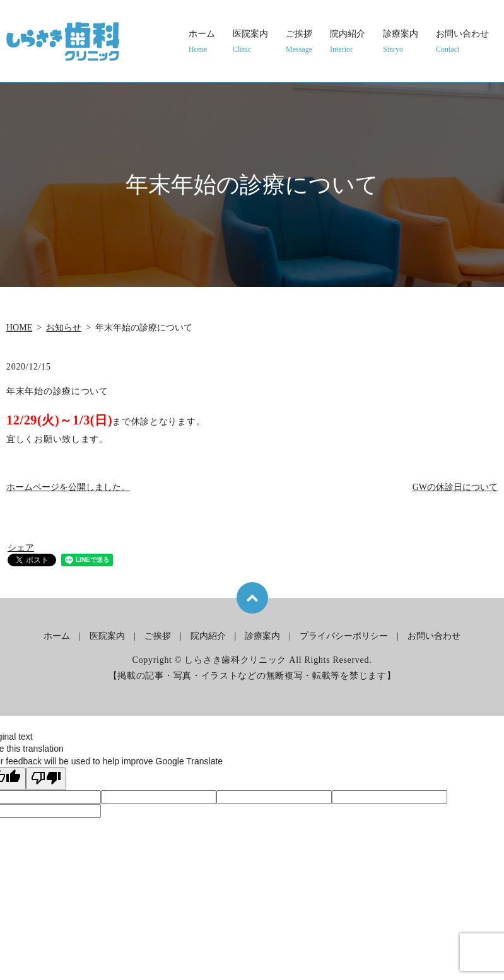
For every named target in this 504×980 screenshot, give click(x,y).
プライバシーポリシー (344, 636)
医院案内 (250, 42)
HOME (19, 328)
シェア (21, 548)
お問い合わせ (462, 42)
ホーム (202, 42)
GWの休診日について (455, 487)
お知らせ (64, 328)
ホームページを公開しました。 (68, 487)
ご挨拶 (299, 42)
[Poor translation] (46, 779)
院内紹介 (348, 42)
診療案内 (401, 42)
